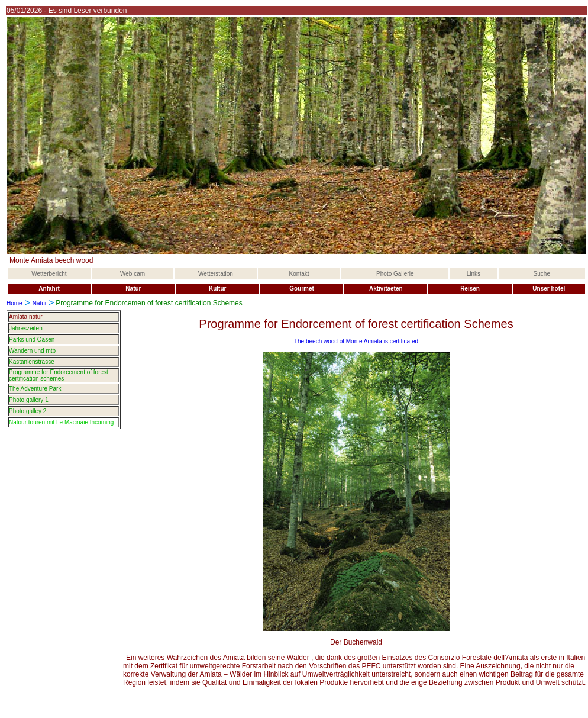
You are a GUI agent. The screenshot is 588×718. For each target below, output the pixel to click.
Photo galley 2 (28, 411)
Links (474, 274)
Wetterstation (216, 274)
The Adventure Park (35, 389)
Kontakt (299, 274)
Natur (40, 303)
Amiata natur (26, 317)
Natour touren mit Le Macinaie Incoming (61, 422)
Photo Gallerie (395, 274)
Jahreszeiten (26, 328)
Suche (542, 274)
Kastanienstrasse (32, 362)
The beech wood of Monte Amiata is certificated (356, 341)
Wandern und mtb (32, 351)
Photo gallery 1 (29, 400)
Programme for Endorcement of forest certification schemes (59, 375)
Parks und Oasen (32, 339)
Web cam (133, 274)
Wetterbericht (49, 274)
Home (14, 303)
